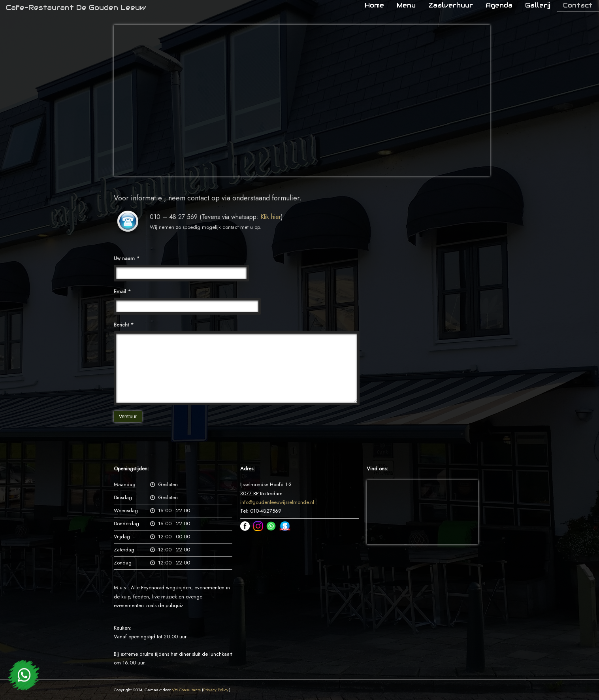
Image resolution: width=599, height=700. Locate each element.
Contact (578, 5)
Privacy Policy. (216, 690)
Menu (406, 5)
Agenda (499, 5)
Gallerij (538, 5)
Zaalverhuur (451, 5)
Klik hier (271, 217)
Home (374, 5)
